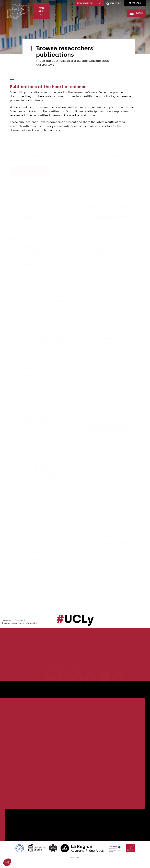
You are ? (43, 11)
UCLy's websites (89, 3)
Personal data (75, 862)
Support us (135, 3)
